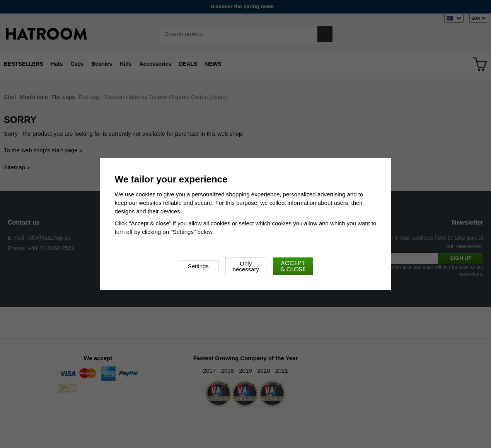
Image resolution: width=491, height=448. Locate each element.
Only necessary (246, 266)
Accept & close (293, 266)
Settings (198, 266)
